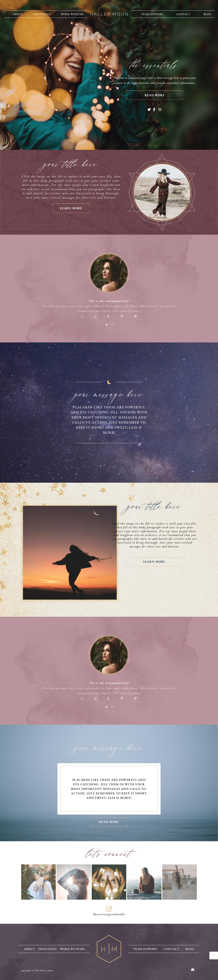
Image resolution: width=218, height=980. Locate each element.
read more (155, 95)
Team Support (152, 14)
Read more (109, 822)
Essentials (42, 14)
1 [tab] (107, 325)
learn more (71, 208)
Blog (207, 14)
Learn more (154, 562)
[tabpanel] (109, 286)
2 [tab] (112, 325)
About (17, 14)
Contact (183, 14)
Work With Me (72, 14)
